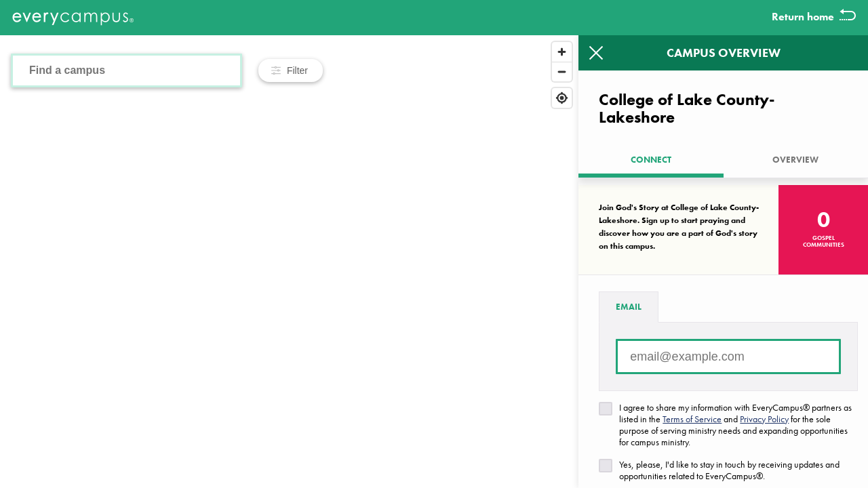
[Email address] (728, 357)
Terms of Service (692, 419)
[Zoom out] (562, 72)
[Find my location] (562, 98)
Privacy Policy (764, 419)
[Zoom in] (562, 52)
